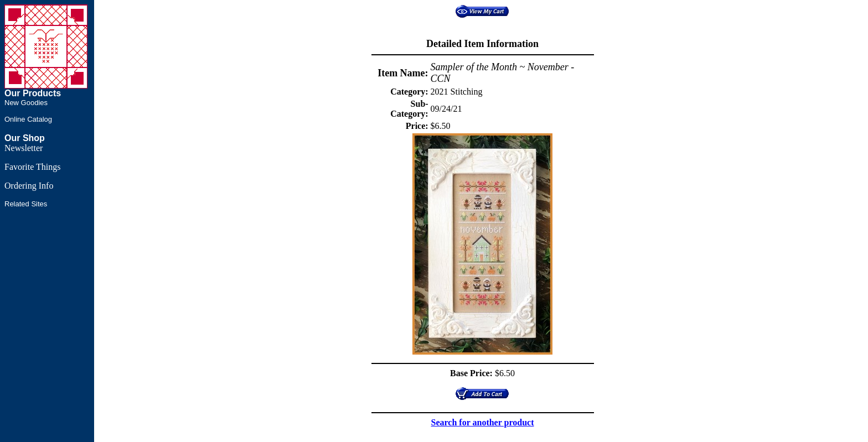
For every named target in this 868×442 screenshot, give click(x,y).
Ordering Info (29, 186)
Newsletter (24, 148)
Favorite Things (32, 167)
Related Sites (26, 204)
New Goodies (26, 103)
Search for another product (483, 422)
